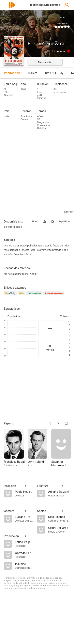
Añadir (34, 274)
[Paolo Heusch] (24, 492)
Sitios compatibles (35, 221)
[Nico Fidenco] (59, 517)
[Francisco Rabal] (16, 450)
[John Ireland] (39, 450)
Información (12, 73)
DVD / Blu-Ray (54, 73)
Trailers (33, 73)
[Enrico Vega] (24, 542)
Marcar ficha (45, 62)
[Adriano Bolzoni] (59, 492)
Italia (7, 116)
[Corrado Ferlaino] (24, 553)
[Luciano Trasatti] (24, 517)
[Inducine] (24, 564)
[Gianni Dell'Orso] (59, 528)
